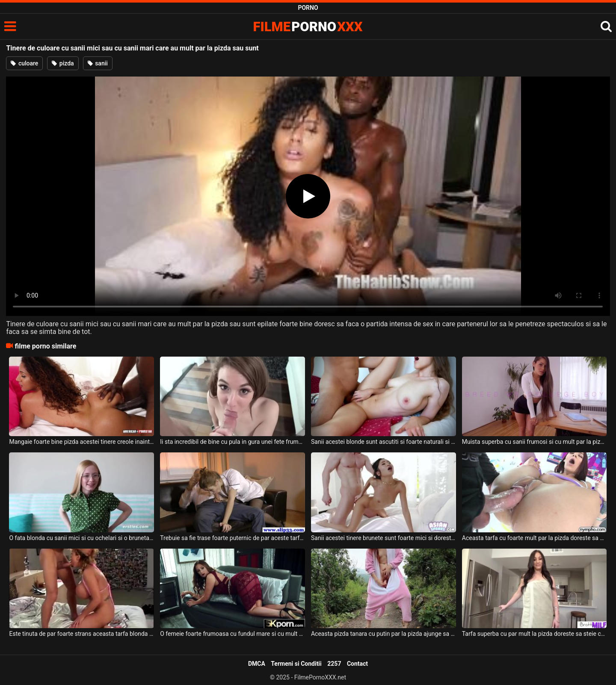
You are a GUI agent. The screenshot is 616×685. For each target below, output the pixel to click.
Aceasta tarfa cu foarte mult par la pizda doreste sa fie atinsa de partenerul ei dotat (535, 538)
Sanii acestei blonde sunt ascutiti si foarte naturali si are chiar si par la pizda (384, 442)
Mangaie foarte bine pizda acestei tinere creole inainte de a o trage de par (81, 442)
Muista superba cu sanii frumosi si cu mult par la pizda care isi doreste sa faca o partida (535, 442)
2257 (334, 664)
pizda (63, 63)
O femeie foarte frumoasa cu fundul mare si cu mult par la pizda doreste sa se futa (232, 634)
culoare (24, 63)
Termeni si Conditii (296, 664)
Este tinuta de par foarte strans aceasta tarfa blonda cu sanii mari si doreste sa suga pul (81, 634)
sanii (98, 63)
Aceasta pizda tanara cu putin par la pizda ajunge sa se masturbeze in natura (384, 634)
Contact (357, 664)
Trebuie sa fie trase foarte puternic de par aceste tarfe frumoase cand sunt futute (232, 538)
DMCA (257, 664)
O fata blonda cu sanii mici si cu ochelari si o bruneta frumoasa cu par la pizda (81, 538)
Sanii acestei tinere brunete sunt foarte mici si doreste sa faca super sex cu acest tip (384, 538)
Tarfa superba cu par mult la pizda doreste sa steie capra (535, 634)
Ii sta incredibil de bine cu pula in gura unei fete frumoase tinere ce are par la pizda (232, 442)
